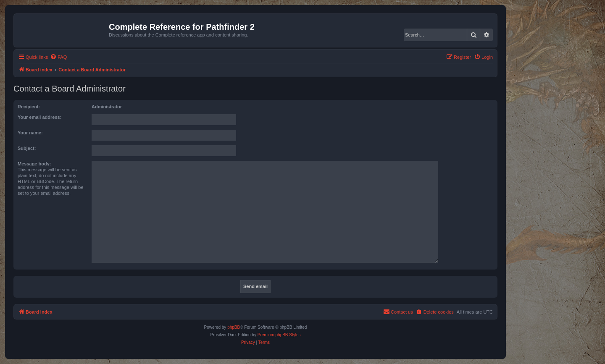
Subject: (27, 148)
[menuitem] (58, 57)
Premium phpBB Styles (279, 335)
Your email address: (39, 117)
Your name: (30, 133)
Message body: (34, 164)
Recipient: (29, 107)
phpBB (234, 327)
